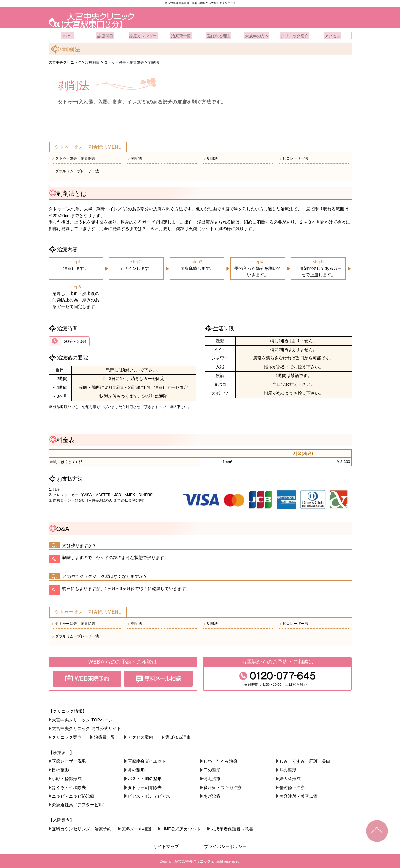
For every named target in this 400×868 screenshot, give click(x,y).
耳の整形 (288, 769)
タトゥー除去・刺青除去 (73, 158)
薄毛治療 (212, 778)
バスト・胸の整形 (145, 778)
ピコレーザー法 (294, 158)
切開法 (210, 158)
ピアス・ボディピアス (149, 795)
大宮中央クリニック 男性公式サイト (87, 728)
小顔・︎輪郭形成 (67, 778)
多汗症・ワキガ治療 (223, 787)
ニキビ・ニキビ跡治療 (73, 795)
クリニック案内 (67, 737)
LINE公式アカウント (182, 828)
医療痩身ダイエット (147, 760)
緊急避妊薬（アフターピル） (80, 804)
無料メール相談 (137, 828)
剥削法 (135, 158)
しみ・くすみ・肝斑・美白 (305, 760)
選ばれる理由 (219, 35)
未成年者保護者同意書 (234, 828)
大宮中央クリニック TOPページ (83, 719)
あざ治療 (212, 795)
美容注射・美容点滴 (299, 795)
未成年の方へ (257, 35)
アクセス (333, 35)
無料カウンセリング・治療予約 (82, 828)
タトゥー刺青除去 (145, 787)
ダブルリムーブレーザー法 (75, 170)
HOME (67, 35)
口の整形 (212, 769)
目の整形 (61, 769)
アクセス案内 (141, 737)
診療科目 (105, 35)
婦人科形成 (290, 778)
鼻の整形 (136, 769)
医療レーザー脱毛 (69, 760)
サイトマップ (166, 846)
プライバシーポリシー (225, 846)
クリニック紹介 (295, 35)
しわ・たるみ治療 (221, 760)
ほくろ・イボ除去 (69, 787)
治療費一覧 (181, 35)
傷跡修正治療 (292, 787)
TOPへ (377, 831)
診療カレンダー (143, 35)
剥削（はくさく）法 (66, 461)
